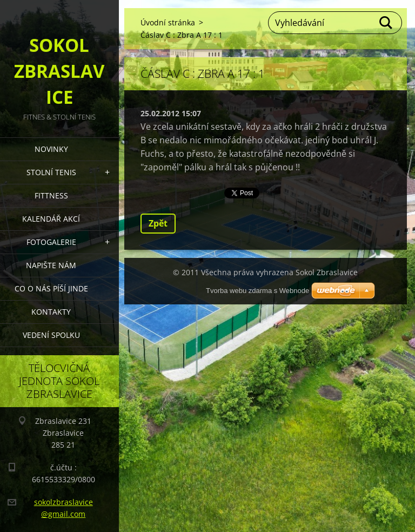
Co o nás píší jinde (51, 288)
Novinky (51, 149)
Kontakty (51, 312)
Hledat (386, 23)
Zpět (158, 223)
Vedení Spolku (51, 335)
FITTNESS (51, 195)
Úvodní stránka (168, 22)
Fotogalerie (51, 242)
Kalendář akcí (51, 219)
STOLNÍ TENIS (51, 172)
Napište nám (51, 265)
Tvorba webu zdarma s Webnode (257, 291)
